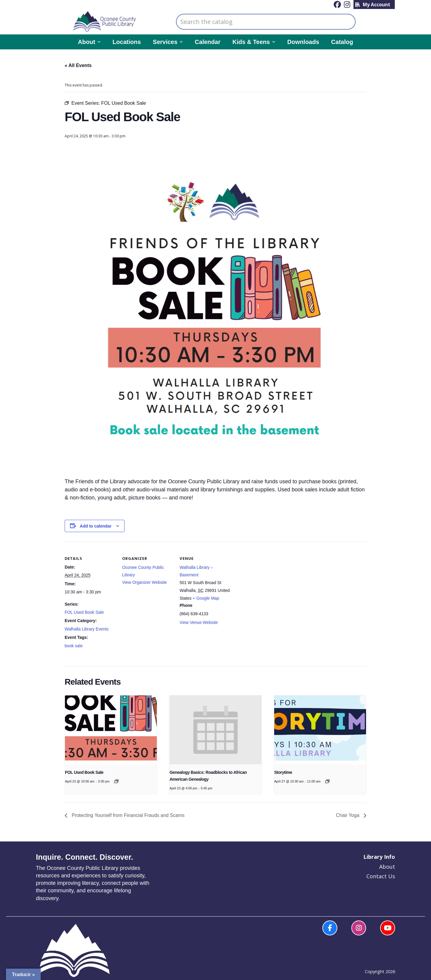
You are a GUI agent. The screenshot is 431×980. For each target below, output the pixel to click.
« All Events (78, 65)
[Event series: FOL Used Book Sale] (116, 781)
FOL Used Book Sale (84, 612)
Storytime (283, 772)
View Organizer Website (145, 582)
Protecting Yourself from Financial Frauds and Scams (128, 815)
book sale (74, 646)
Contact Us (381, 876)
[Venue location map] (269, 583)
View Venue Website (199, 622)
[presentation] (111, 730)
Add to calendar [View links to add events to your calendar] (96, 526)
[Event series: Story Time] (327, 781)
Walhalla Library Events (87, 629)
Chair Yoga (348, 815)
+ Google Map (206, 598)
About (387, 867)
